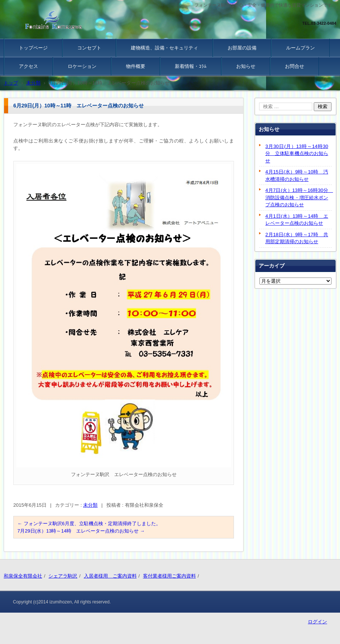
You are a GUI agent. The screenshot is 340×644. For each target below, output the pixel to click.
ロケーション (82, 66)
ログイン (317, 622)
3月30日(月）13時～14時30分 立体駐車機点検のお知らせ (297, 154)
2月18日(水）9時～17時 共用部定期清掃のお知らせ (297, 238)
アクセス (28, 66)
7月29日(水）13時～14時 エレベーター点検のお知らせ (81, 531)
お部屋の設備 (242, 48)
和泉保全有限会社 (23, 576)
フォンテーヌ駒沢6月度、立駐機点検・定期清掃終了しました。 (89, 524)
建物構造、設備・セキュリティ (164, 48)
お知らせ (246, 66)
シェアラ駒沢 (63, 576)
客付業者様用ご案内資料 (169, 576)
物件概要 (136, 66)
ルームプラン (300, 48)
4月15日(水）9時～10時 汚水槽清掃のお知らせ (297, 175)
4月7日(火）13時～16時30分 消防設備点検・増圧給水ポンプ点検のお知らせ (299, 197)
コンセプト (89, 48)
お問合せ (295, 66)
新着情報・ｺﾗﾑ (191, 66)
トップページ (33, 48)
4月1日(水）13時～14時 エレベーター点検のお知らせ (297, 220)
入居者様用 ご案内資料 (110, 576)
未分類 (90, 505)
